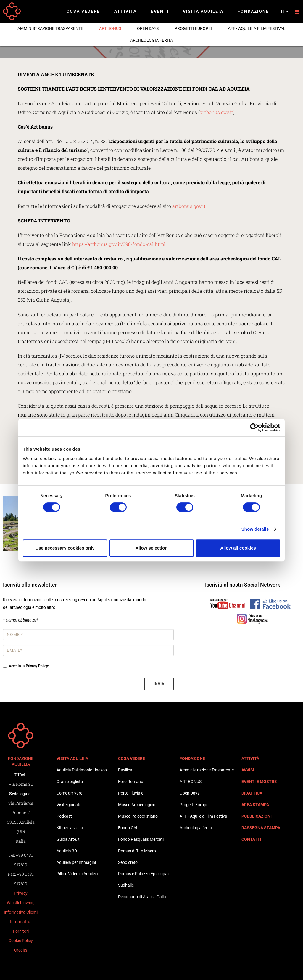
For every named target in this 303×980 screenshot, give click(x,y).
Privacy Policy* (38, 666)
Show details (255, 529)
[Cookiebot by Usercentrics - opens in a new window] (254, 427)
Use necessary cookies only (65, 548)
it (285, 11)
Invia (159, 684)
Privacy (21, 893)
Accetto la (26, 666)
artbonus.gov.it (216, 112)
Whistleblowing (21, 903)
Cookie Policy (21, 941)
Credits (21, 950)
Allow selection (151, 548)
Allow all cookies (238, 548)
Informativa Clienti (21, 912)
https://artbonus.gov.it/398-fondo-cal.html (119, 244)
